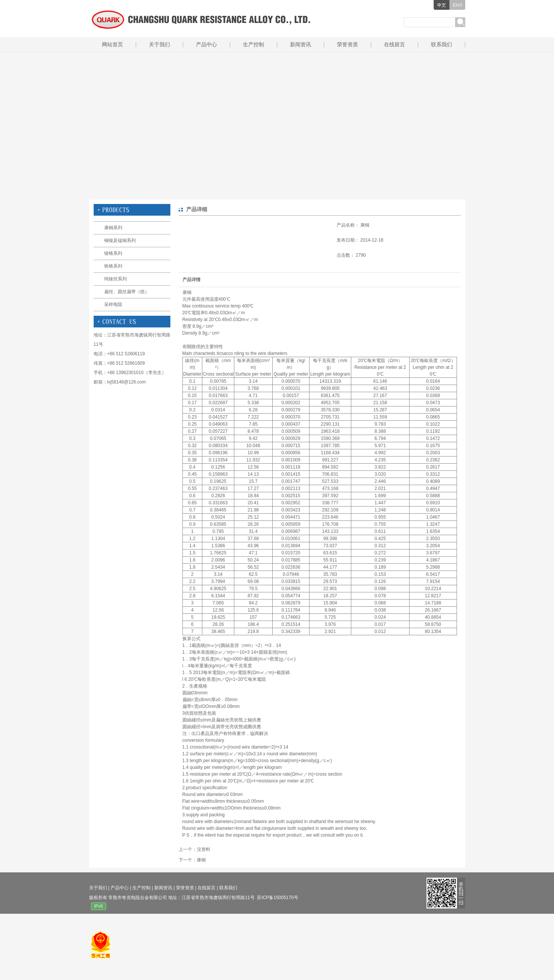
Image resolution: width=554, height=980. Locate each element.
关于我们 (159, 45)
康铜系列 (113, 228)
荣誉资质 (348, 45)
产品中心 (206, 45)
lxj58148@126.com (127, 382)
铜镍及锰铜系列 (120, 240)
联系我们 (442, 45)
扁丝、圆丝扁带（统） (127, 292)
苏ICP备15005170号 (277, 898)
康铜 (201, 860)
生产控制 (253, 45)
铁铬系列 (113, 266)
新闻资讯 (301, 45)
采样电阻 (113, 304)
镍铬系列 (113, 253)
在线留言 (395, 45)
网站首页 (112, 45)
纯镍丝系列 (115, 279)
